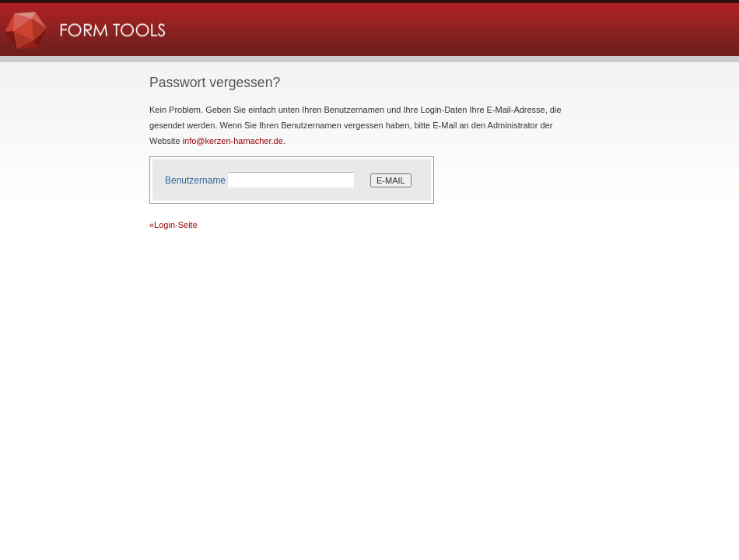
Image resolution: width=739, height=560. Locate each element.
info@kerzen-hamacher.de (233, 141)
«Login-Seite (173, 225)
